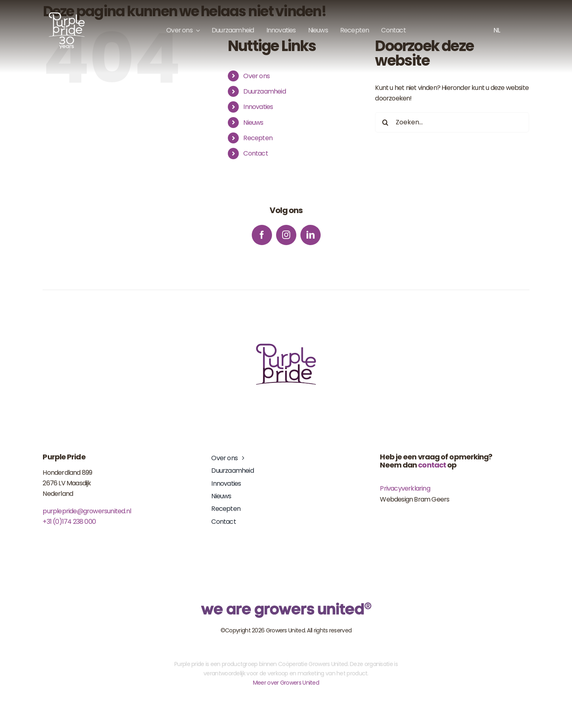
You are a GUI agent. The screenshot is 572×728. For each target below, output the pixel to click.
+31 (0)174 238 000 (69, 522)
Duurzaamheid (264, 91)
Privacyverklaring (405, 488)
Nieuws (253, 123)
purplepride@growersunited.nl (87, 511)
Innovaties (258, 107)
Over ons (256, 76)
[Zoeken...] (452, 122)
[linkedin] (311, 235)
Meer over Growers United (286, 683)
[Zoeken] (385, 122)
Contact (255, 153)
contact (432, 465)
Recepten (258, 138)
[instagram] (286, 235)
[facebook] (262, 235)
